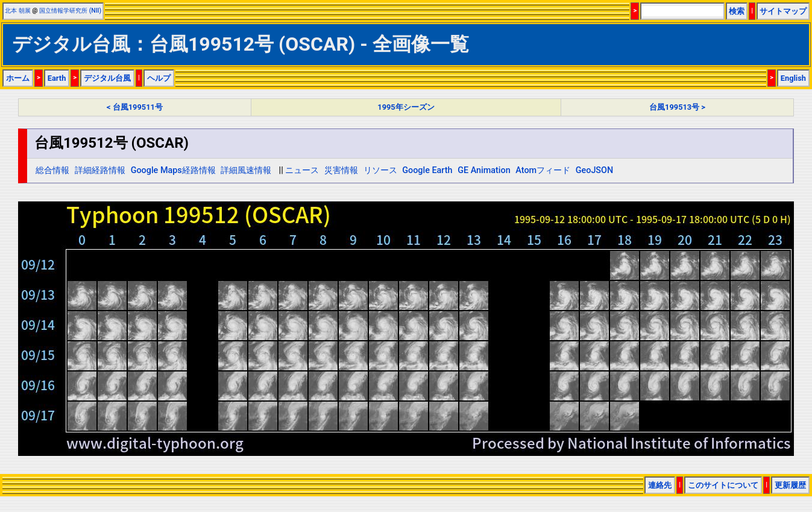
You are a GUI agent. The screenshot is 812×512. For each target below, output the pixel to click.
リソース (380, 170)
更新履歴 (790, 485)
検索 (737, 11)
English (793, 78)
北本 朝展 (18, 11)
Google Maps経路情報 (173, 170)
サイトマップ (783, 11)
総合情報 (52, 170)
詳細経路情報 (100, 170)
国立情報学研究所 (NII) (70, 11)
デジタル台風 (107, 78)
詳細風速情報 (246, 170)
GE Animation (484, 170)
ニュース (302, 170)
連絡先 (660, 485)
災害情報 (341, 170)
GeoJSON (595, 170)
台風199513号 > (677, 107)
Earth (57, 78)
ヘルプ (159, 78)
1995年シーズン (406, 107)
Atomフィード (543, 170)
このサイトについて (723, 485)
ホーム (18, 78)
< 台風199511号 (135, 107)
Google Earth (427, 170)
